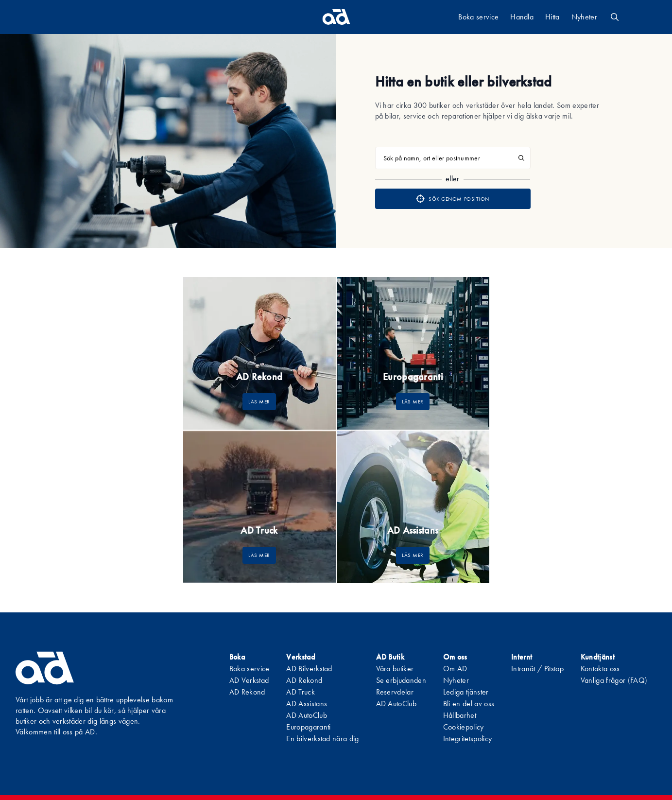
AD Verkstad (249, 680)
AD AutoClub (307, 715)
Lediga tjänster (466, 692)
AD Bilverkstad (309, 669)
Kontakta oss (600, 669)
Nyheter (584, 17)
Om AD (455, 669)
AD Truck (301, 692)
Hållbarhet (460, 715)
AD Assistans (307, 704)
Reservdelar (395, 692)
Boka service (478, 17)
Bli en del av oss (469, 704)
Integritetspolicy (467, 739)
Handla (522, 17)
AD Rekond (247, 692)
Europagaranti (308, 727)
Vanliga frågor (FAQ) (614, 680)
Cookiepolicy (464, 727)
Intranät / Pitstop (537, 669)
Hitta (552, 17)
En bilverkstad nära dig (322, 739)
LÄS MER (259, 401)
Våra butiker (395, 669)
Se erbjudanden (401, 680)
